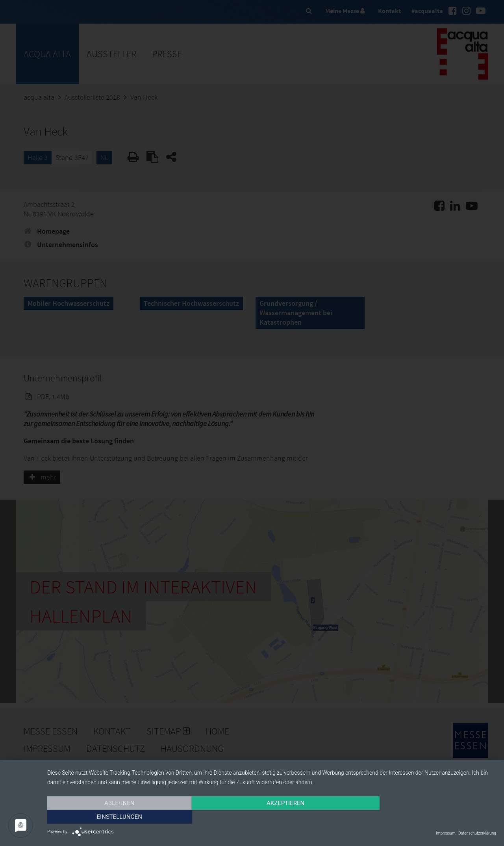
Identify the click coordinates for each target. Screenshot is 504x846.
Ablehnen (115, 817)
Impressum (446, 833)
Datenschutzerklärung (477, 833)
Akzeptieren (272, 817)
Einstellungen (429, 817)
